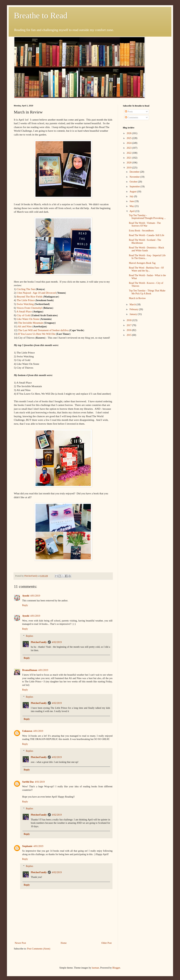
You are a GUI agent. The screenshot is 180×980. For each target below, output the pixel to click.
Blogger (116, 968)
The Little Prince (26, 300)
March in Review (137, 298)
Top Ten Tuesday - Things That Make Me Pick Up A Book (147, 292)
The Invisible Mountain (31, 323)
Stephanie (27, 846)
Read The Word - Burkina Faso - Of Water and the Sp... (146, 269)
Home (64, 943)
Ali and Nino (25, 326)
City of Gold (24, 315)
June (132, 201)
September (135, 187)
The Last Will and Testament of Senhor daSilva (43, 330)
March (133, 304)
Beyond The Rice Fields (30, 297)
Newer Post (20, 943)
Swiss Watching (25, 304)
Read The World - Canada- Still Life (147, 235)
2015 (129, 335)
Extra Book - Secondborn (141, 231)
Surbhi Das (28, 782)
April (132, 211)
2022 (129, 153)
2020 (129, 163)
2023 (129, 148)
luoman (95, 968)
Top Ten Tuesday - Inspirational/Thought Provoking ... (147, 217)
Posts (129, 112)
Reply (25, 605)
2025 (129, 138)
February (134, 309)
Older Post (107, 943)
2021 (129, 158)
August (133, 192)
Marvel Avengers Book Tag (142, 263)
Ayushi (26, 596)
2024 (129, 143)
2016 (129, 330)
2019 (129, 168)
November (135, 177)
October (134, 182)
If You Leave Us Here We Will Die (37, 334)
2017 (129, 325)
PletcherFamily (39, 642)
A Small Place (24, 311)
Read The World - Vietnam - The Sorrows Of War (145, 224)
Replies (29, 636)
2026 (129, 133)
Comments (132, 118)
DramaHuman (30, 670)
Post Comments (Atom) (39, 949)
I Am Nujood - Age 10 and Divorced (36, 293)
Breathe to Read (41, 16)
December (135, 172)
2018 (129, 320)
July (132, 196)
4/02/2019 (57, 642)
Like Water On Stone (28, 319)
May (132, 206)
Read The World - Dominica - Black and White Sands (147, 249)
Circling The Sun (26, 289)
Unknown (27, 731)
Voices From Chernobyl (30, 308)
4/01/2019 (35, 596)
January (134, 314)
